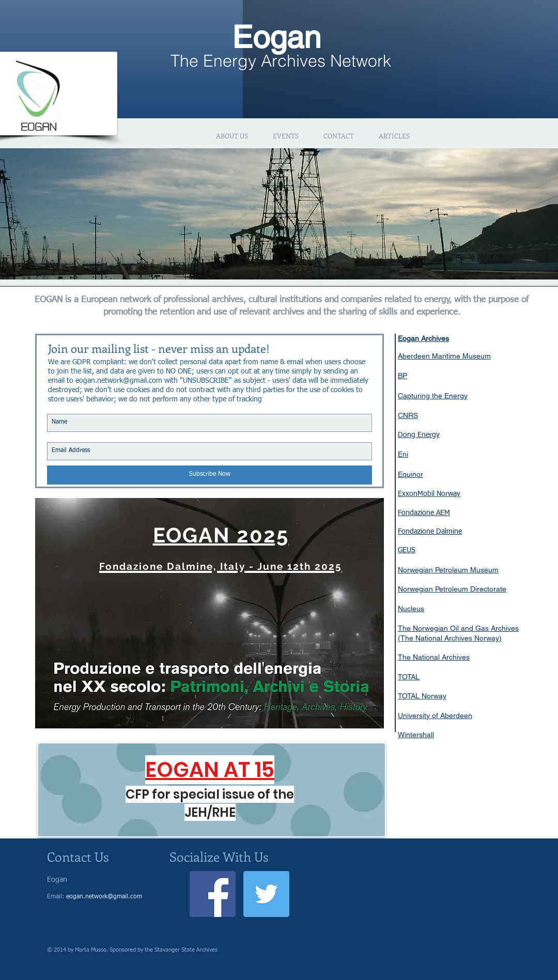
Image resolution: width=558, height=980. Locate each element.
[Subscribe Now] (210, 475)
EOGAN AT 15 (210, 770)
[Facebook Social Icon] (213, 894)
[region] (210, 613)
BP (402, 376)
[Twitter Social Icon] (266, 894)
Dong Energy (419, 435)
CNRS (408, 415)
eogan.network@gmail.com (119, 381)
